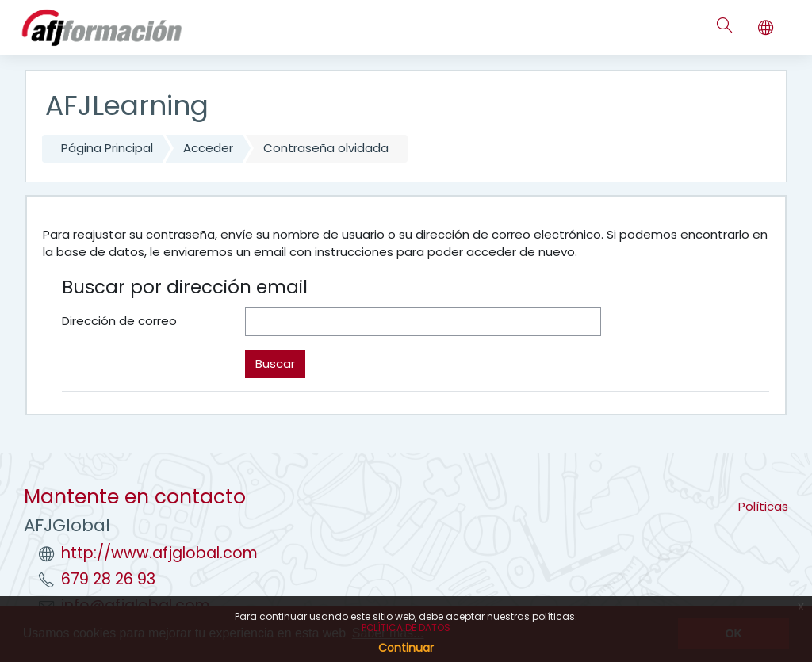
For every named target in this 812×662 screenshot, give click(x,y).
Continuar (406, 648)
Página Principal (107, 148)
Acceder (208, 148)
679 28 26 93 (108, 579)
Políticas (763, 506)
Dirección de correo (119, 321)
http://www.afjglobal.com (159, 553)
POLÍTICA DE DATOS (406, 628)
